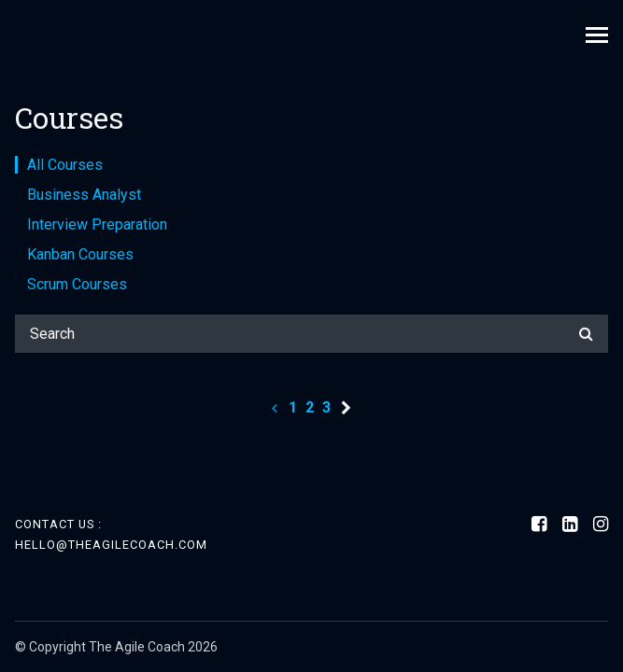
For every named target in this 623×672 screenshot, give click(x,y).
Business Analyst (84, 195)
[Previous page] (275, 407)
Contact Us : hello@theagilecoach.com (111, 534)
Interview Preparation (97, 224)
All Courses (65, 165)
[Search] (311, 334)
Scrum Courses (77, 284)
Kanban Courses (80, 254)
